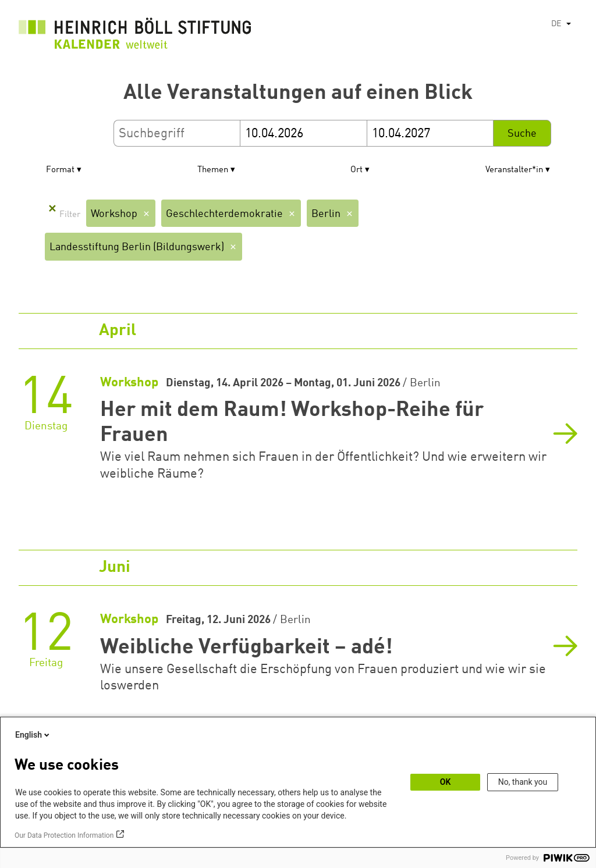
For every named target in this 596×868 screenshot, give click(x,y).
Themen (213, 170)
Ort (356, 170)
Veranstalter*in (514, 170)
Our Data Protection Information (64, 835)
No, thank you (523, 782)
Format (60, 170)
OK (446, 782)
